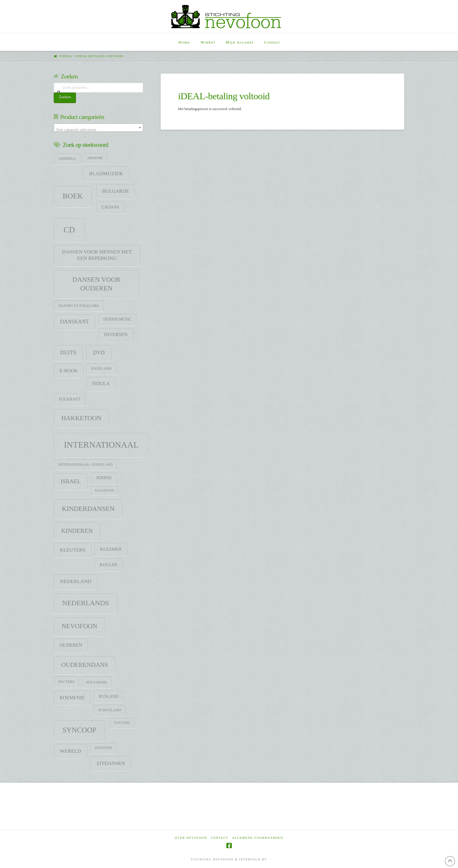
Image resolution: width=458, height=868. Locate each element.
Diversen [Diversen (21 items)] (116, 335)
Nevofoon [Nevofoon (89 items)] (79, 626)
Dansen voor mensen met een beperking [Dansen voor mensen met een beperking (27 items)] (97, 255)
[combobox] (98, 128)
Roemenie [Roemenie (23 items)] (72, 698)
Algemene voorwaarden (258, 838)
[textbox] (98, 130)
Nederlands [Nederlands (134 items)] (86, 603)
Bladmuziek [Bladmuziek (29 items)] (106, 173)
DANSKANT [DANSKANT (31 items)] (74, 322)
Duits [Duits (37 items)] (68, 353)
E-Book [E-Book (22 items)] (69, 371)
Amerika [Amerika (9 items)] (67, 159)
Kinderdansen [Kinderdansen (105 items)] (88, 509)
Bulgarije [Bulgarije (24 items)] (116, 191)
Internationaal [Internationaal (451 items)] (101, 445)
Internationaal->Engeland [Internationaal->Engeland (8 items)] (85, 465)
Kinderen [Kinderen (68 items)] (77, 531)
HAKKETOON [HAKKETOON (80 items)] (81, 418)
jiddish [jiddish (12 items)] (104, 478)
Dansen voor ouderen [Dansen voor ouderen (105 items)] (96, 284)
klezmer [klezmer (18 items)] (111, 549)
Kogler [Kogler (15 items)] (109, 565)
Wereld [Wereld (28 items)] (71, 751)
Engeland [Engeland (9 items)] (101, 368)
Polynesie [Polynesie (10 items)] (97, 682)
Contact (220, 838)
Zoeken (65, 97)
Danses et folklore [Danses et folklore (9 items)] (79, 306)
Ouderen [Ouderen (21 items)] (71, 645)
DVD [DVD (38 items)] (99, 353)
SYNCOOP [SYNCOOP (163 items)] (79, 730)
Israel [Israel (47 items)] (71, 481)
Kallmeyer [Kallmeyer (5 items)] (105, 490)
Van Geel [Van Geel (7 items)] (122, 723)
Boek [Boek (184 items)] (73, 196)
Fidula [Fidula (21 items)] (101, 384)
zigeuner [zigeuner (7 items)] (103, 748)
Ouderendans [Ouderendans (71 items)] (85, 665)
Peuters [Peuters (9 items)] (67, 682)
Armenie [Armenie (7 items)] (95, 158)
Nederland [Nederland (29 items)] (76, 581)
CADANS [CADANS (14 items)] (110, 207)
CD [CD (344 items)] (69, 230)
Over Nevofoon (191, 838)
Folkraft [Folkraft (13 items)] (70, 399)
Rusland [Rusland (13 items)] (109, 696)
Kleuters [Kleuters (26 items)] (73, 550)
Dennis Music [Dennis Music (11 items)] (118, 319)
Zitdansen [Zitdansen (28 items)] (111, 763)
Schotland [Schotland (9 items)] (110, 710)
